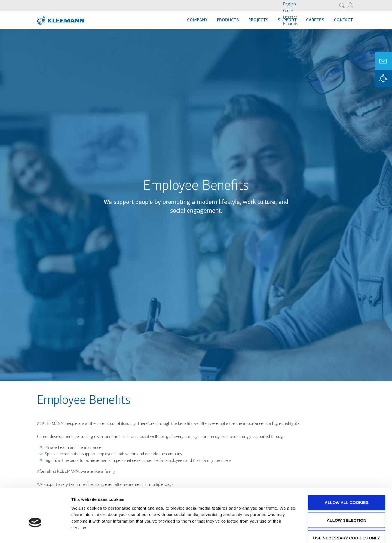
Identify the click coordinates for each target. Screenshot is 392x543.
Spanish (290, 50)
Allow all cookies (347, 472)
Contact (343, 20)
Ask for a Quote (383, 61)
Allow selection (347, 489)
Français (291, 24)
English (290, 4)
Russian (290, 30)
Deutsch (290, 17)
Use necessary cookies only (346, 507)
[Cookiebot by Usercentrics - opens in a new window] (35, 532)
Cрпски (290, 57)
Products (228, 20)
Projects (258, 20)
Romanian (292, 44)
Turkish (290, 37)
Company (197, 20)
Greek (288, 11)
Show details (286, 532)
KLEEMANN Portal (383, 78)
